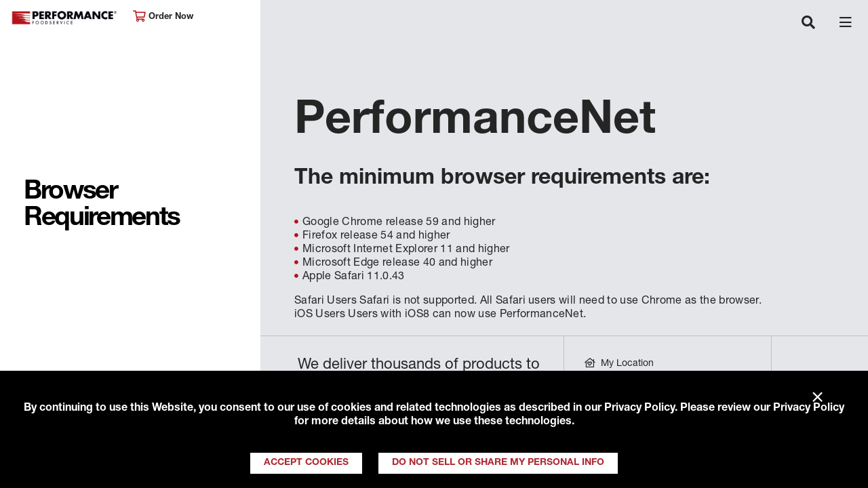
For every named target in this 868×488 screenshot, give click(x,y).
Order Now (163, 17)
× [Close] (817, 398)
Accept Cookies (306, 463)
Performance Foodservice (65, 18)
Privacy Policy (639, 409)
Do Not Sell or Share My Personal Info (498, 463)
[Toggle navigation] (808, 24)
